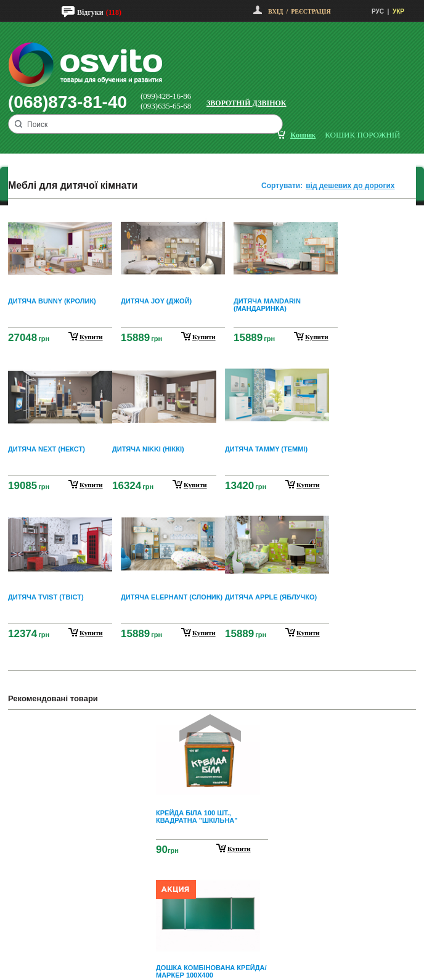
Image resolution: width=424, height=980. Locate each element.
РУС (378, 11)
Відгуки (90, 12)
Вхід (275, 11)
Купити (239, 849)
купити (91, 337)
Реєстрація (311, 11)
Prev (210, 728)
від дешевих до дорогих (350, 186)
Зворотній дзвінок (247, 103)
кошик (303, 135)
